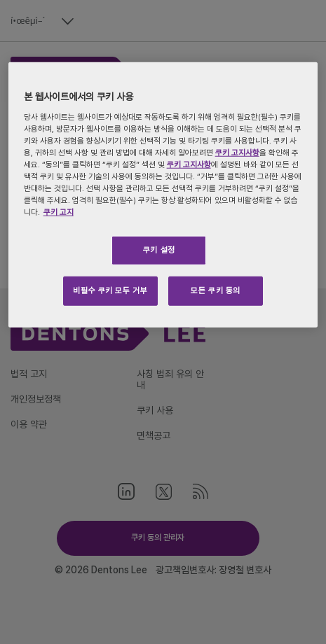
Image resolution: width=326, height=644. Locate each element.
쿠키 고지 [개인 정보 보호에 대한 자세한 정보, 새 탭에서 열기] (59, 212)
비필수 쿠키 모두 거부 (110, 290)
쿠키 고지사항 (237, 153)
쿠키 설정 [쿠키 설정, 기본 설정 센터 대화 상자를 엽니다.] (159, 250)
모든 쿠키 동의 (216, 290)
